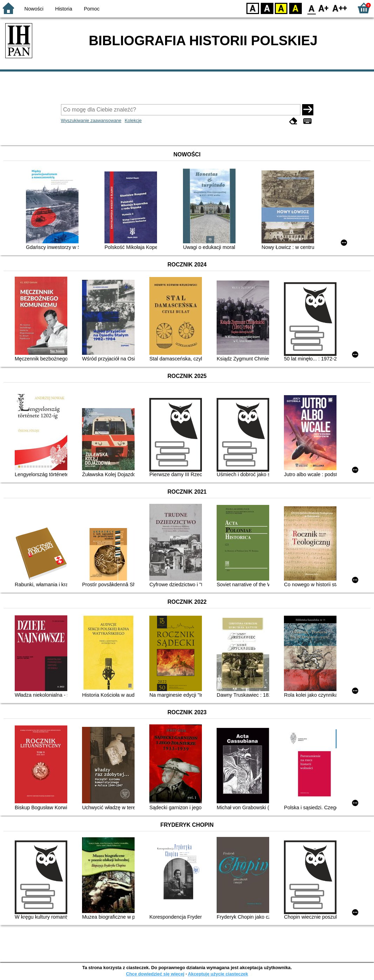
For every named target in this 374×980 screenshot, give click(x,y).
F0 (311, 8)
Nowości (34, 9)
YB (281, 8)
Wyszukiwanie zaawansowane (91, 120)
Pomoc (92, 9)
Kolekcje (133, 120)
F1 (324, 8)
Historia (64, 9)
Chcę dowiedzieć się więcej (155, 974)
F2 (340, 8)
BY (295, 8)
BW (267, 8)
